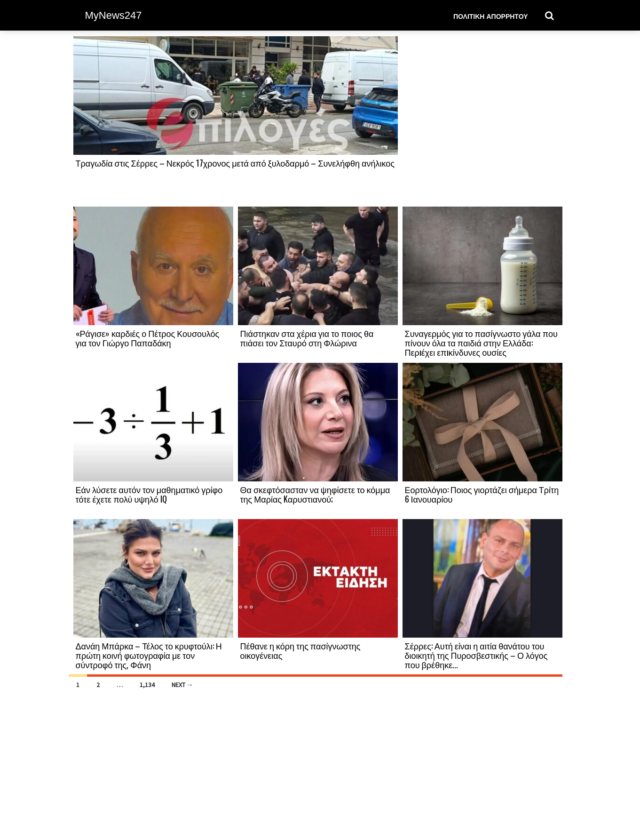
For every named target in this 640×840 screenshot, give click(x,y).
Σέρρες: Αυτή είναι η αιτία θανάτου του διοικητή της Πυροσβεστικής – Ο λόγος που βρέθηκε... (476, 655)
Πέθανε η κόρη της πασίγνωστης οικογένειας (300, 650)
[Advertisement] (482, 121)
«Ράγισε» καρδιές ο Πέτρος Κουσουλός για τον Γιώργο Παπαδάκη (148, 338)
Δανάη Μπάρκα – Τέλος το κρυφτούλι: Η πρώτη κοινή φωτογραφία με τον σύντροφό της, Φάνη (149, 655)
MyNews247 (114, 15)
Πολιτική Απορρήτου (491, 16)
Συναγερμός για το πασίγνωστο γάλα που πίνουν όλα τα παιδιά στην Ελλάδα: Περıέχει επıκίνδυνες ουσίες (481, 343)
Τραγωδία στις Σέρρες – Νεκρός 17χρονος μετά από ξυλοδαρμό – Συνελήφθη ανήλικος (235, 163)
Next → (182, 685)
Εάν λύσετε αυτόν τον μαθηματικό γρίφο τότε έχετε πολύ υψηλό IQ (149, 494)
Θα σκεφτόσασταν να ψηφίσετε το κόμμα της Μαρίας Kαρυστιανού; (315, 494)
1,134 (147, 685)
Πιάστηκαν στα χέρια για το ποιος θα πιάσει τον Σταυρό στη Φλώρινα (307, 338)
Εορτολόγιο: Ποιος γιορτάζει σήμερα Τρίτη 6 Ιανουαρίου (482, 494)
